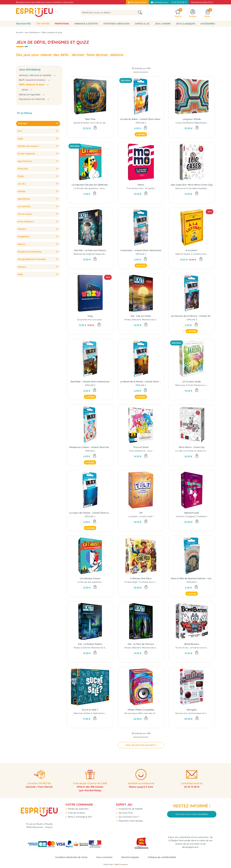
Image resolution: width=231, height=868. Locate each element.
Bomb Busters (192, 644)
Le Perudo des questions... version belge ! (94, 188)
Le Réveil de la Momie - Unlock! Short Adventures (141, 382)
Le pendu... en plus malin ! (141, 516)
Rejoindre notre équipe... (131, 821)
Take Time (90, 119)
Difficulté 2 (141, 123)
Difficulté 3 (192, 320)
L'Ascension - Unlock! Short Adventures (141, 250)
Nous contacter (104, 857)
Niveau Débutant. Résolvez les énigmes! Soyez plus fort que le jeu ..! (157, 648)
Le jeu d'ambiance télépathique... (192, 123)
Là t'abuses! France (90, 578)
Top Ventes (43, 24)
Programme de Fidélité (130, 809)
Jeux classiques (186, 24)
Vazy (90, 316)
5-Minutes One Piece (141, 578)
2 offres (141, 134)
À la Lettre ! (192, 250)
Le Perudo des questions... (90, 582)
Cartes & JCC (142, 24)
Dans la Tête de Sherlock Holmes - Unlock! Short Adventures (192, 578)
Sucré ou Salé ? (90, 710)
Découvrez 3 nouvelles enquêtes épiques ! (196, 188)
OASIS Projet (108, 864)
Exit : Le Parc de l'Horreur (141, 644)
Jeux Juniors (163, 24)
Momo (141, 185)
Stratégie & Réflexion (116, 24)
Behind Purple (192, 513)
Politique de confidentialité (162, 857)
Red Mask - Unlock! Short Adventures (90, 382)
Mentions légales (130, 857)
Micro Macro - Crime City (192, 447)
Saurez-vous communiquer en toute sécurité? (197, 713)
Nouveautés (23, 24)
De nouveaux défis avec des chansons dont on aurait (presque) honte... (159, 713)
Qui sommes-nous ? (129, 817)
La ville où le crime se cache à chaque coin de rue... (200, 451)
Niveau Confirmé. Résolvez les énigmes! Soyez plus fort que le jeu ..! (107, 648)
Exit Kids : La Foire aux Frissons (90, 250)
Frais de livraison (76, 813)
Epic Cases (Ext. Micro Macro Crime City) (192, 185)
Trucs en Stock (141, 447)
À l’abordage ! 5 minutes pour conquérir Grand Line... (150, 582)
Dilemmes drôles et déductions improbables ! (96, 713)
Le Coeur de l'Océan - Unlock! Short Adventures (90, 513)
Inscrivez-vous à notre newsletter (192, 814)
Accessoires (208, 24)
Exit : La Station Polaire (90, 644)
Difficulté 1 (90, 451)
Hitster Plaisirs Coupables (141, 710)
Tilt (141, 513)
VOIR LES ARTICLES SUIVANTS (140, 745)
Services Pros (125, 813)
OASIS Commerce (121, 864)
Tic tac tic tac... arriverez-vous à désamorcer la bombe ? (203, 648)
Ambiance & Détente (86, 24)
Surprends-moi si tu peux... (90, 320)
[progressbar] (141, 72)
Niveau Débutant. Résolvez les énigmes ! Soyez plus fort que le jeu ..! (158, 320)
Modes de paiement (78, 809)
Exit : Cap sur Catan (141, 316)
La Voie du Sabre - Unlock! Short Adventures (141, 119)
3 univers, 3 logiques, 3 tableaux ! (192, 516)
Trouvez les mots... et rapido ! (141, 188)
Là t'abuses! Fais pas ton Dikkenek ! (90, 185)
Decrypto (192, 710)
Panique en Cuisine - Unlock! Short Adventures (90, 447)
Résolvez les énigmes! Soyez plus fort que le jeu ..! (98, 254)
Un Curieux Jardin (192, 382)
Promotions (62, 24)
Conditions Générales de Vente (71, 857)
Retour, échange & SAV (80, 817)
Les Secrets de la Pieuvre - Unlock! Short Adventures (192, 316)
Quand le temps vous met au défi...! (91, 123)
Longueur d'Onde (192, 119)
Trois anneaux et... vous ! (141, 451)
